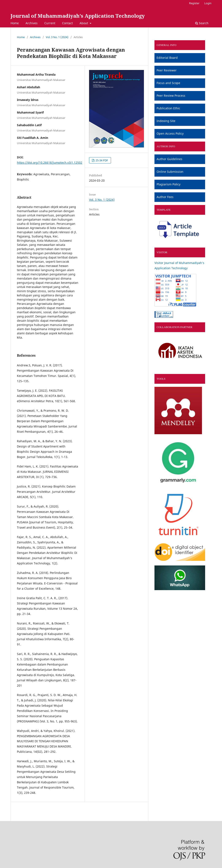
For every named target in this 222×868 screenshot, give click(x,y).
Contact (67, 23)
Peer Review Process (171, 96)
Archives (32, 23)
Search (202, 23)
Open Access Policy (170, 133)
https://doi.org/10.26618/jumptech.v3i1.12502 (50, 163)
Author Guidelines (169, 159)
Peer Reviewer (167, 70)
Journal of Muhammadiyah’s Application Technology (78, 16)
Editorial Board (167, 58)
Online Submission (170, 172)
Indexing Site (166, 121)
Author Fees (165, 197)
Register (194, 3)
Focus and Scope (168, 83)
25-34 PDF (102, 160)
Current (50, 23)
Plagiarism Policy (169, 184)
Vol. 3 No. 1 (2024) (57, 37)
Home (15, 23)
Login (208, 3)
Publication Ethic (168, 108)
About (84, 23)
